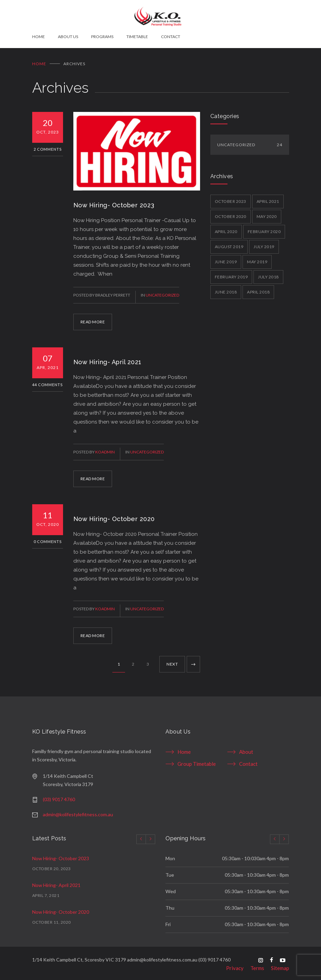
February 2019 (231, 274)
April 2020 (226, 229)
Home (39, 61)
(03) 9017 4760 (59, 797)
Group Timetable (197, 761)
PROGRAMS (102, 37)
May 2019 (257, 259)
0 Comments (48, 539)
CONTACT (171, 37)
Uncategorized (162, 293)
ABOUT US (68, 37)
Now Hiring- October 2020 (114, 516)
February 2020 (264, 229)
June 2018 (226, 289)
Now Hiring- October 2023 (114, 203)
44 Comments (47, 382)
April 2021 (268, 199)
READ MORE (93, 319)
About (246, 749)
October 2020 (231, 214)
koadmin (105, 449)
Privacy (235, 966)
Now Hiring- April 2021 (107, 360)
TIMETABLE (137, 37)
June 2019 (226, 259)
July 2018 (268, 274)
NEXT (172, 662)
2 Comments (48, 146)
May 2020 (267, 214)
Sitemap (280, 966)
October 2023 (231, 199)
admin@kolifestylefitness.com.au (78, 812)
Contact (248, 761)
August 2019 (229, 244)
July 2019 (264, 244)
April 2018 (258, 289)
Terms (257, 966)
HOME (39, 37)
